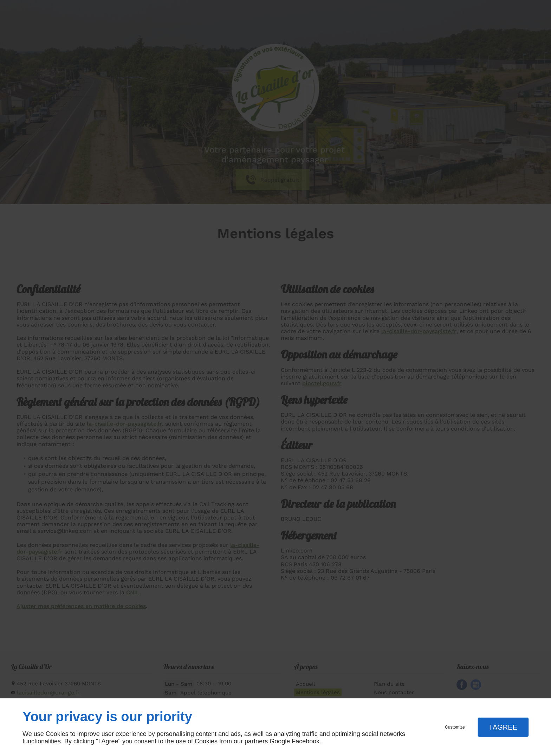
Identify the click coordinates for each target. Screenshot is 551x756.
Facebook (306, 741)
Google (280, 741)
